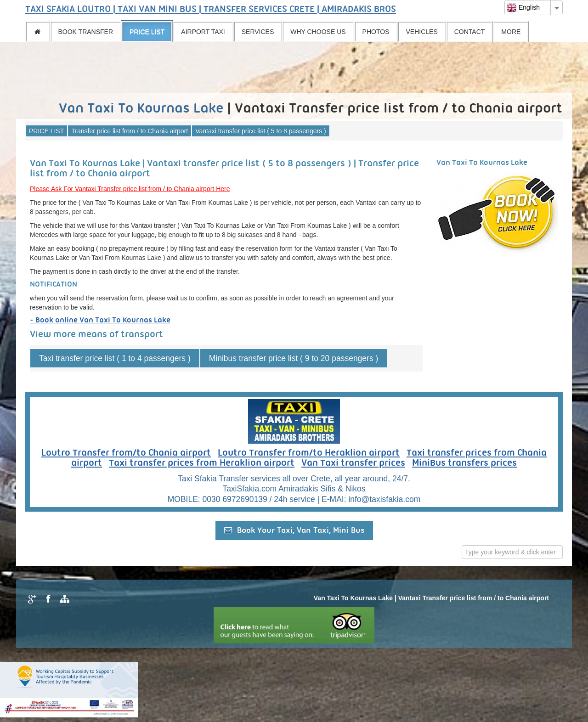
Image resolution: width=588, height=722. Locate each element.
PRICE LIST (147, 32)
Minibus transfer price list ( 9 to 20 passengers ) (294, 358)
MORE (511, 32)
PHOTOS (376, 32)
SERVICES (258, 32)
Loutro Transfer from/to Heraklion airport (309, 453)
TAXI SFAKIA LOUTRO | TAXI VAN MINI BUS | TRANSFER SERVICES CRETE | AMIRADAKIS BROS (211, 10)
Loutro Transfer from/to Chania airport (126, 453)
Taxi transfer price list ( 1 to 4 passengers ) (115, 358)
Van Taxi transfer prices (353, 463)
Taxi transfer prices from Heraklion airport (202, 463)
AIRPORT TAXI (203, 32)
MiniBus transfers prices (464, 463)
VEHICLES (421, 32)
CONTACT (470, 32)
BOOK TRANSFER (86, 32)
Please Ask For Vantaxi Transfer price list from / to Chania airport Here (130, 189)
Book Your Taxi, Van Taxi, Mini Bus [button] (294, 530)
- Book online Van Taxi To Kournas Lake (100, 320)
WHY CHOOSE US (318, 32)
